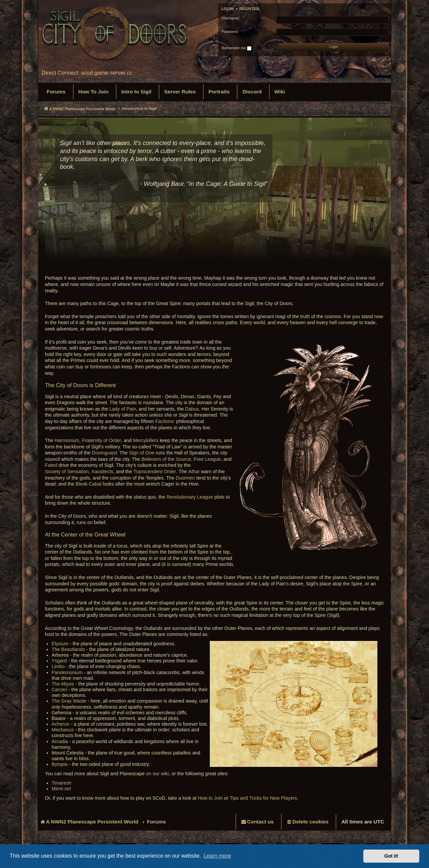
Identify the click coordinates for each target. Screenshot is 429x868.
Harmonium (67, 440)
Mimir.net (61, 789)
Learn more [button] (217, 856)
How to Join (210, 798)
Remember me (236, 48)
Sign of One (142, 453)
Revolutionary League (190, 497)
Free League (207, 459)
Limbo (58, 666)
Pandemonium (67, 672)
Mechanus (63, 730)
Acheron (60, 724)
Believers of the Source (166, 459)
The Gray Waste (69, 701)
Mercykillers (146, 440)
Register (249, 9)
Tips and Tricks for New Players (263, 798)
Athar (194, 472)
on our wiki (158, 774)
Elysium (60, 644)
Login (228, 9)
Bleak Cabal (88, 484)
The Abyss (63, 684)
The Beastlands (68, 649)
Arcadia (60, 741)
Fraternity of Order (101, 440)
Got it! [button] (391, 856)
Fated (51, 465)
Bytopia (60, 764)
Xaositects (102, 472)
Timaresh (62, 783)
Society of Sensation (67, 472)
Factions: (165, 421)
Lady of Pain (123, 409)
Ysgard (59, 661)
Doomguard (104, 453)
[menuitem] (56, 92)
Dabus (192, 409)
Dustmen (186, 478)
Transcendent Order (155, 472)
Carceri (59, 690)
